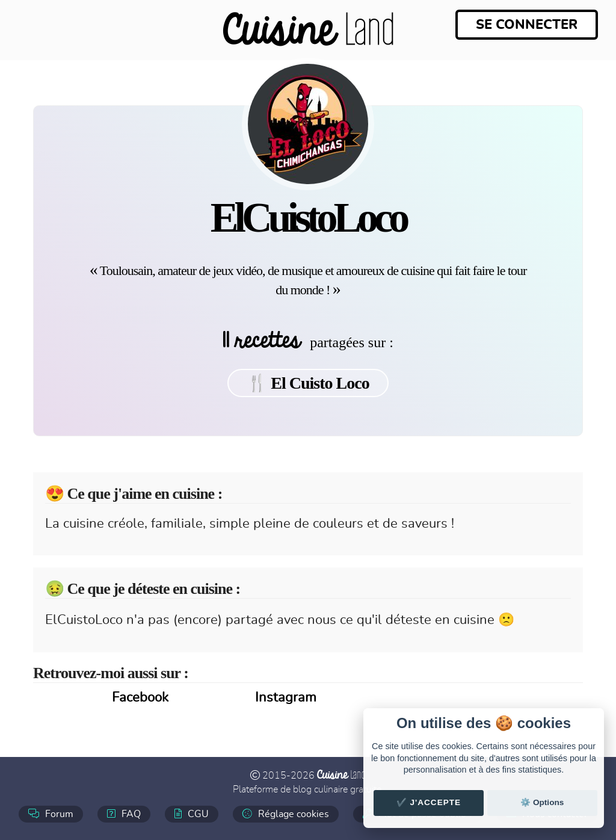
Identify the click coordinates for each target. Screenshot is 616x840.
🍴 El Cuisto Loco (308, 383)
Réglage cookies (286, 814)
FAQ (124, 814)
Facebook (140, 697)
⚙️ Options (542, 802)
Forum (51, 814)
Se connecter (527, 25)
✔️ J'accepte (429, 802)
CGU (192, 814)
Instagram (286, 697)
